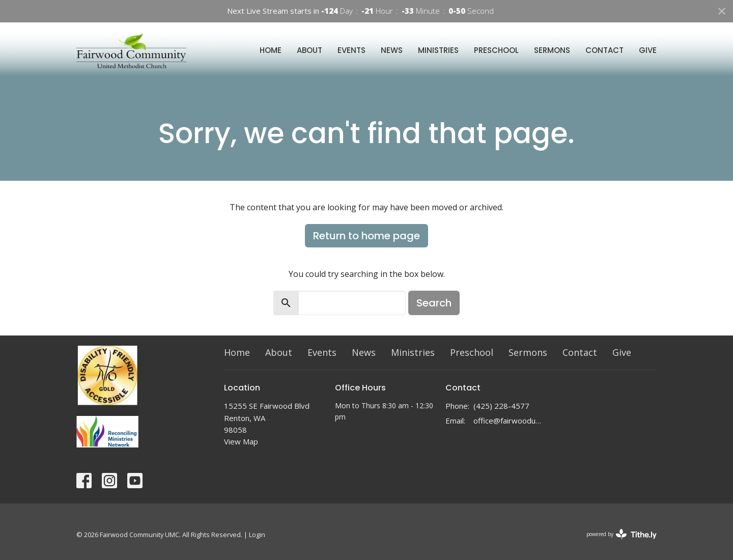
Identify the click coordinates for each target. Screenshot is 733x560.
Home (271, 50)
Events (351, 50)
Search (434, 303)
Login (257, 535)
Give (648, 50)
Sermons (552, 50)
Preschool (496, 50)
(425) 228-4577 (501, 406)
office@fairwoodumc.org (510, 421)
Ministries (438, 50)
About (309, 50)
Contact (604, 50)
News (392, 50)
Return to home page (366, 236)
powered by (622, 534)
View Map (241, 441)
